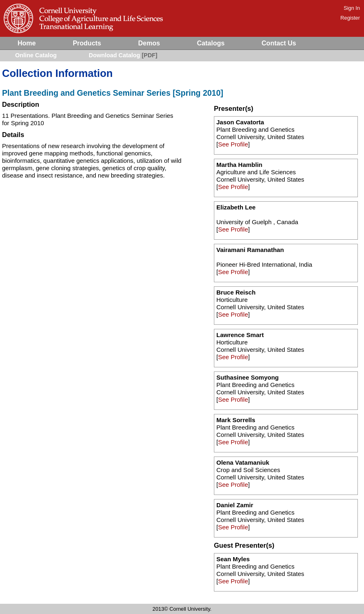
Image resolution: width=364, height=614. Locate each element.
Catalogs (211, 43)
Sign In (352, 8)
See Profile (233, 144)
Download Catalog (115, 55)
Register (350, 18)
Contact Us (279, 43)
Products (87, 43)
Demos (149, 43)
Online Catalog (36, 55)
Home (27, 43)
